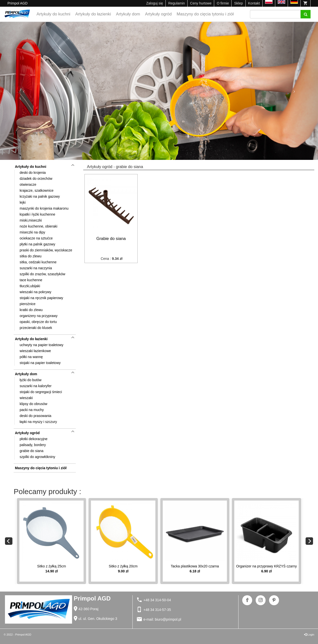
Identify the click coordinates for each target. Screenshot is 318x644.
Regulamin (177, 3)
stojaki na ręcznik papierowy (41, 298)
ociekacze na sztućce (36, 238)
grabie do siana (32, 451)
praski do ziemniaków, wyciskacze (46, 250)
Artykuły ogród (158, 14)
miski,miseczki (31, 220)
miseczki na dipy (32, 232)
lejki (23, 202)
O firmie (223, 3)
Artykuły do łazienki (93, 14)
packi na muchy (32, 410)
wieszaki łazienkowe (35, 351)
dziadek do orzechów (36, 179)
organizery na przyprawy (39, 316)
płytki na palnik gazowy (37, 244)
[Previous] (9, 541)
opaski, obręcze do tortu (38, 322)
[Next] (309, 541)
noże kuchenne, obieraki (39, 226)
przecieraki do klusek (36, 328)
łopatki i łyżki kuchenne (37, 214)
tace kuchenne (31, 280)
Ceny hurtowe (201, 3)
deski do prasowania (36, 416)
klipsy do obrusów (33, 404)
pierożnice (28, 304)
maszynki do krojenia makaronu (44, 208)
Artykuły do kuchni (53, 14)
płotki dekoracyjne (34, 439)
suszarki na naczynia (36, 268)
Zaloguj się (155, 3)
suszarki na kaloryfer (36, 386)
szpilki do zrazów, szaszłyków (42, 274)
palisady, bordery (33, 445)
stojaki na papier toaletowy (40, 363)
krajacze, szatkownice (37, 190)
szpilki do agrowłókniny (37, 457)
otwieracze (28, 184)
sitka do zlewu (31, 256)
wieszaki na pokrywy (36, 292)
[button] (24, 91)
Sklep (238, 3)
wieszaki (26, 398)
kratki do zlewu (31, 310)
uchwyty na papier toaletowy (41, 345)
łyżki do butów (31, 380)
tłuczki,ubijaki (30, 286)
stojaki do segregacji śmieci (41, 392)
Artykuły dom (128, 14)
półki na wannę (31, 357)
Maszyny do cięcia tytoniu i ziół (205, 14)
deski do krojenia (33, 173)
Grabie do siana (111, 239)
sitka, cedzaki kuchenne (38, 262)
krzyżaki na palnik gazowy (40, 196)
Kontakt (254, 3)
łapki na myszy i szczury (38, 422)
